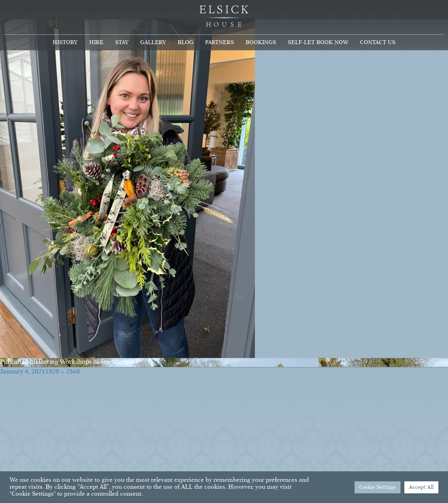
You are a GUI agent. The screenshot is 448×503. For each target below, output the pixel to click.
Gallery (153, 43)
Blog (186, 43)
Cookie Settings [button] (378, 487)
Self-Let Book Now (318, 43)
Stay (122, 43)
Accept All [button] (421, 487)
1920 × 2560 (63, 372)
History (65, 43)
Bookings (261, 43)
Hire (96, 43)
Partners (220, 43)
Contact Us (378, 43)
